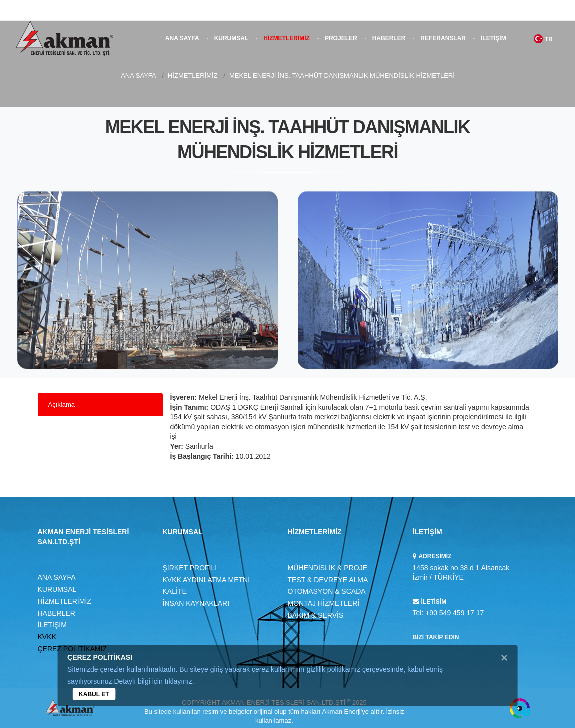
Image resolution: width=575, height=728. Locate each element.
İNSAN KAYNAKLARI (196, 603)
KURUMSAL (232, 38)
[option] (148, 286)
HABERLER (389, 38)
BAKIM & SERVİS (316, 615)
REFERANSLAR (443, 38)
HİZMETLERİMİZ (287, 38)
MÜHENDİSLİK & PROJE (327, 568)
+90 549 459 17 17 (454, 613)
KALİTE (175, 591)
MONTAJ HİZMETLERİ (324, 603)
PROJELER (341, 38)
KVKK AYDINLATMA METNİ (207, 580)
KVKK (47, 637)
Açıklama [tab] (62, 405)
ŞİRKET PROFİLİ (190, 568)
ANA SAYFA (182, 38)
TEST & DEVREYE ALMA (328, 580)
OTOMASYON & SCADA (327, 591)
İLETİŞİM (493, 38)
